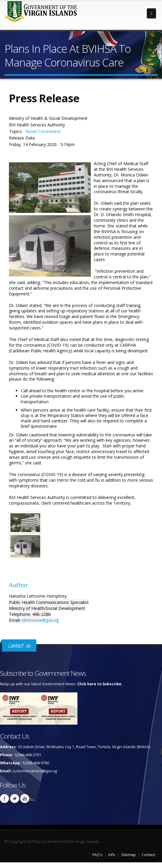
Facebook (4, 799)
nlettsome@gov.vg (40, 620)
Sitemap (128, 855)
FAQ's (97, 855)
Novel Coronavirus (43, 131)
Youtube (25, 799)
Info (112, 855)
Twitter (15, 799)
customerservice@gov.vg (35, 771)
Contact (148, 855)
